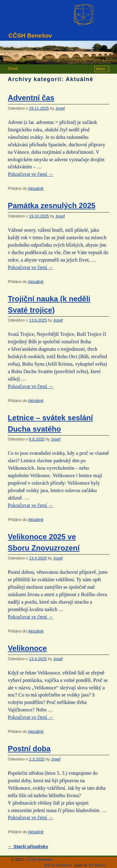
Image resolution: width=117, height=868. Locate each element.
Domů (13, 69)
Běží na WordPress (58, 865)
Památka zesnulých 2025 (52, 206)
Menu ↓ (102, 69)
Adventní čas (31, 98)
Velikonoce (27, 648)
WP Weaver (97, 865)
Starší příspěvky (28, 847)
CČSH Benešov (30, 36)
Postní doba (29, 749)
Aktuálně (36, 188)
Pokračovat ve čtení (31, 174)
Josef (60, 108)
